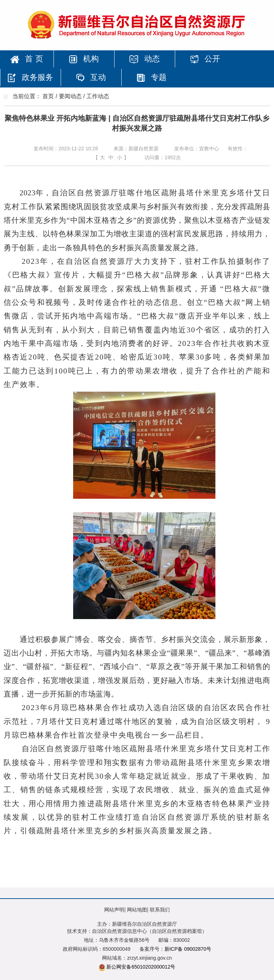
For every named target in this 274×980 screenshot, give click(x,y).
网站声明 (114, 910)
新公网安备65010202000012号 (141, 967)
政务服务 (30, 77)
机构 (84, 59)
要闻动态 (70, 96)
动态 (144, 59)
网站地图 (137, 910)
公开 (205, 59)
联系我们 (160, 910)
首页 (48, 96)
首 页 (27, 59)
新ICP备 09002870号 (188, 949)
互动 (91, 77)
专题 (152, 77)
